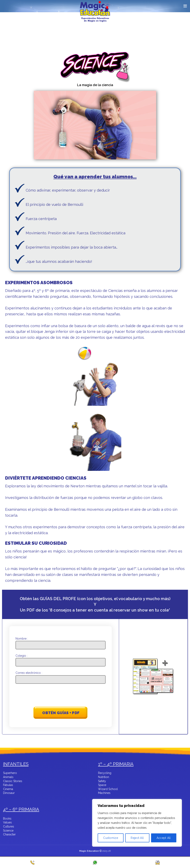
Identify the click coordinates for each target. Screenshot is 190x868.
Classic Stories (13, 781)
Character (9, 835)
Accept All (164, 838)
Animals (8, 777)
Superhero (10, 773)
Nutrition (104, 777)
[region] (137, 829)
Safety (102, 781)
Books (7, 819)
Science (8, 831)
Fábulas (8, 785)
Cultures (9, 827)
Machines (104, 793)
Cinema (8, 789)
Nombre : (61, 642)
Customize (111, 838)
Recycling (105, 773)
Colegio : (61, 659)
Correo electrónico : (61, 676)
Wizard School (108, 789)
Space (102, 785)
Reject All (137, 838)
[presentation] (61, 696)
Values (7, 823)
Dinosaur (9, 793)
